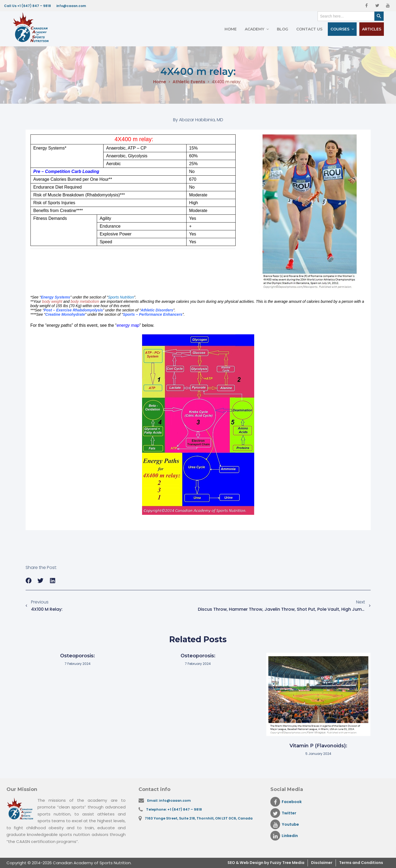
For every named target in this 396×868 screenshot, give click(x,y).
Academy (254, 29)
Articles (372, 29)
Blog (283, 29)
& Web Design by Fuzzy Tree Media (262, 863)
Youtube (285, 824)
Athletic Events (187, 82)
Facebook (287, 802)
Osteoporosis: (78, 656)
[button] (29, 581)
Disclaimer (317, 863)
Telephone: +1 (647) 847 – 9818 (175, 810)
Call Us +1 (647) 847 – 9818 (27, 6)
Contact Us (309, 29)
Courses (340, 29)
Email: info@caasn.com (170, 801)
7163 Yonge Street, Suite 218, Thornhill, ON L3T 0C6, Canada (201, 819)
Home (231, 29)
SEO (220, 863)
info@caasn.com (71, 6)
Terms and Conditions (359, 863)
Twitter (284, 813)
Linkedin (285, 836)
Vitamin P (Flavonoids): (318, 746)
